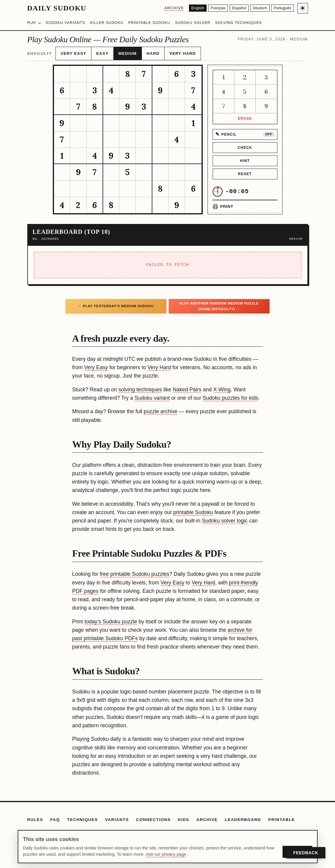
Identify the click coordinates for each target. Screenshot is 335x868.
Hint (245, 157)
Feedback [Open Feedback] (306, 853)
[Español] (232, 8)
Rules (35, 816)
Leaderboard (243, 816)
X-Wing (222, 386)
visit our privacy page (166, 854)
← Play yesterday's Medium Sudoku (116, 303)
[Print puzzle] (223, 203)
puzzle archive (160, 408)
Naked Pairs (187, 386)
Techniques (82, 816)
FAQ (55, 816)
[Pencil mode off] (245, 131)
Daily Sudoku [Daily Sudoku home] (57, 8)
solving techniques (140, 386)
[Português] (281, 8)
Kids (184, 816)
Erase (245, 115)
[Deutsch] (256, 8)
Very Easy (72, 52)
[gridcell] (62, 71)
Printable (281, 816)
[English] (186, 8)
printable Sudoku (193, 509)
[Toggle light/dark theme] (303, 8)
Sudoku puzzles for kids (230, 395)
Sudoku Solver (193, 23)
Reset (245, 171)
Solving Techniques (238, 23)
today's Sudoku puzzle (111, 618)
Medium (121, 52)
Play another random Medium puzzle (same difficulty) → (219, 303)
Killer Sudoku (107, 23)
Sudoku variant (152, 395)
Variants (117, 816)
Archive (161, 8)
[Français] (209, 8)
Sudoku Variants (65, 23)
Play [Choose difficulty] (34, 23)
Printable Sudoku (149, 23)
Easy (98, 52)
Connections (153, 816)
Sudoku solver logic (225, 517)
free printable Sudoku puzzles (134, 571)
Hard (144, 52)
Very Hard (171, 52)
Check (245, 144)
